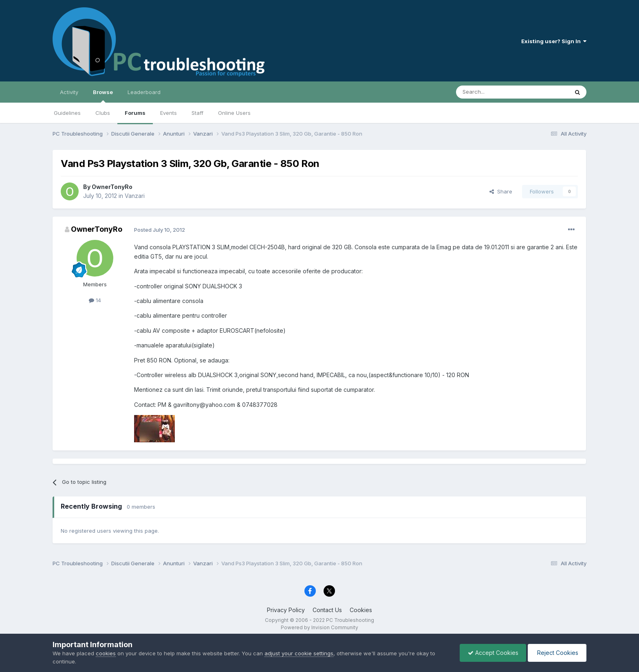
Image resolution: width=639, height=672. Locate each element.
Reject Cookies (556, 653)
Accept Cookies (491, 653)
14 (95, 300)
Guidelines (67, 113)
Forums (135, 113)
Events (169, 113)
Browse (103, 96)
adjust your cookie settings (299, 653)
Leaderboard (144, 92)
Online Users (234, 113)
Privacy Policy (286, 610)
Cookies (361, 610)
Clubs (103, 113)
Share (501, 191)
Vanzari (135, 196)
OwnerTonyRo (112, 187)
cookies (106, 653)
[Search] (491, 92)
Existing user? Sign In (554, 41)
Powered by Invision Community (319, 627)
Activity (69, 92)
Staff (197, 113)
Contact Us (327, 610)
